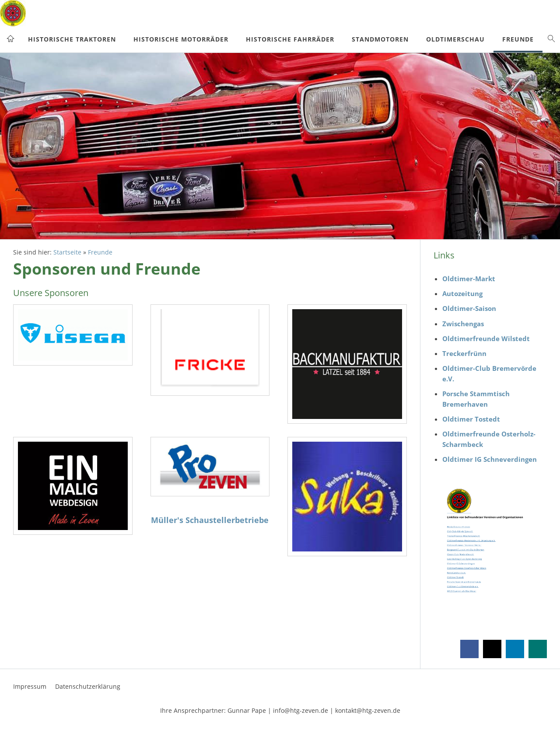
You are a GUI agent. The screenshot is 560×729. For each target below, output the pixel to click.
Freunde (100, 252)
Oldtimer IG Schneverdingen (490, 459)
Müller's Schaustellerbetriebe (210, 520)
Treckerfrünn (464, 353)
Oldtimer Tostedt (471, 419)
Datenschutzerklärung (88, 686)
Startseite (67, 252)
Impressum (30, 686)
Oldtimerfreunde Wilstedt (486, 338)
